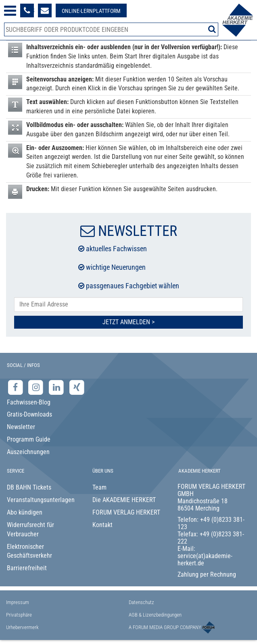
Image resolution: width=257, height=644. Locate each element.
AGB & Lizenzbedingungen (155, 615)
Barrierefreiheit (27, 568)
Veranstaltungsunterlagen (41, 500)
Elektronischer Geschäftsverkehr (29, 551)
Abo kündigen (25, 512)
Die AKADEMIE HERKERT (124, 500)
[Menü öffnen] (10, 11)
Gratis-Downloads (29, 414)
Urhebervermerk (22, 627)
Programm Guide (29, 439)
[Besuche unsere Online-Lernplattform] (91, 10)
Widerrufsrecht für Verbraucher (30, 529)
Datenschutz (141, 602)
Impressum (18, 602)
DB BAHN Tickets (29, 487)
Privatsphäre (19, 615)
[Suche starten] (212, 29)
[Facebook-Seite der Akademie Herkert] (16, 387)
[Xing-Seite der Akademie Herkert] (77, 387)
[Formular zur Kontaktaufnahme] (45, 10)
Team (99, 487)
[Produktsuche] (111, 29)
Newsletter (21, 427)
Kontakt (102, 525)
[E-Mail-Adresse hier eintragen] (128, 305)
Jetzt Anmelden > (128, 322)
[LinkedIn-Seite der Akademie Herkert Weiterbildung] (57, 387)
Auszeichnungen (28, 452)
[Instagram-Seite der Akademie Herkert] (37, 387)
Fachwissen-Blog (29, 402)
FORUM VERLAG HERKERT (126, 512)
